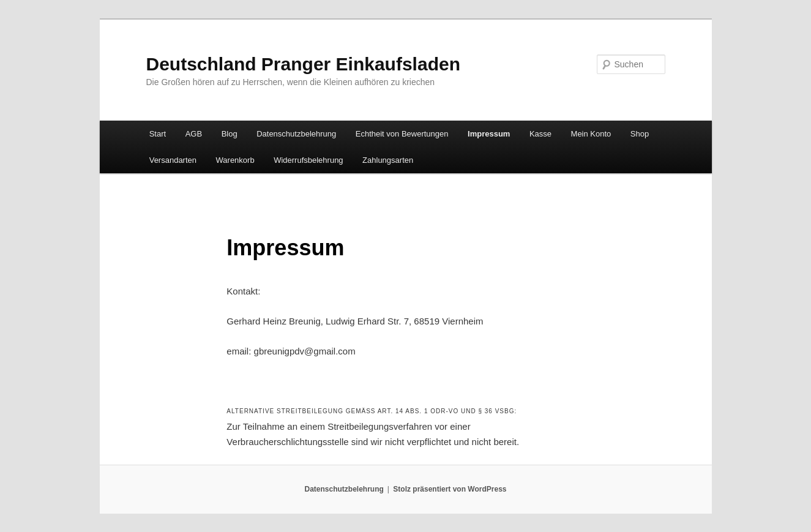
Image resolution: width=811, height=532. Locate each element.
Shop (640, 134)
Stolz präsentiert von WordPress (450, 489)
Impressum (489, 134)
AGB (194, 134)
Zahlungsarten (388, 160)
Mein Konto (591, 134)
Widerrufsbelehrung (308, 160)
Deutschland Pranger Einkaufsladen (303, 64)
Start (158, 134)
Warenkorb (235, 160)
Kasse (540, 134)
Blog (230, 134)
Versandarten (173, 160)
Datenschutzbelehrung (296, 134)
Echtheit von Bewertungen (402, 134)
